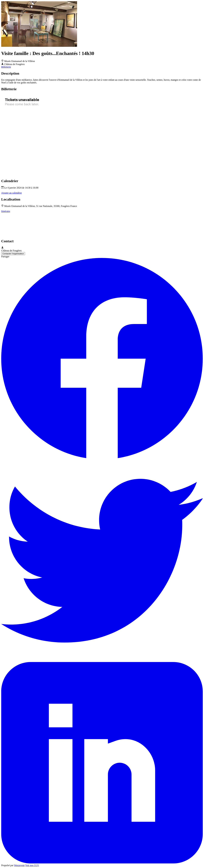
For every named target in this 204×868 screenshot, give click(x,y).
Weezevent (19, 865)
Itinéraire (6, 211)
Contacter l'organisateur (13, 254)
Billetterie (6, 67)
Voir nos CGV (32, 865)
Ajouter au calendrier (12, 193)
